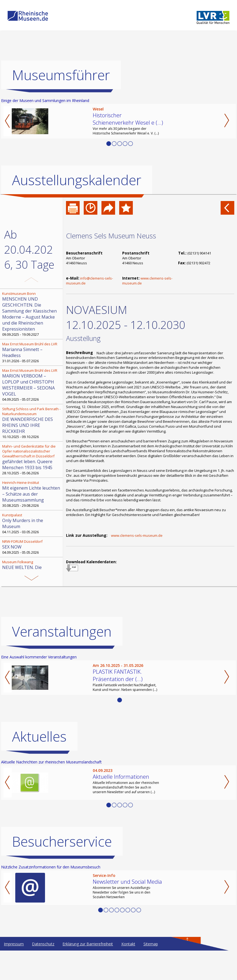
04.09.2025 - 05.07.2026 (32, 385)
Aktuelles (39, 736)
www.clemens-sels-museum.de (137, 535)
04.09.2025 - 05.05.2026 (32, 547)
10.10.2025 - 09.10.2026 (32, 423)
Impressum (14, 944)
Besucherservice (62, 841)
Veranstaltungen (62, 631)
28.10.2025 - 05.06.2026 (32, 460)
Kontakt (128, 944)
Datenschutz (43, 944)
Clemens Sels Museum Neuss (111, 236)
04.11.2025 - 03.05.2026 (32, 523)
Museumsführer (61, 75)
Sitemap (151, 944)
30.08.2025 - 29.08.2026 (32, 494)
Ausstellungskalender (77, 180)
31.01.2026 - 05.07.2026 (32, 352)
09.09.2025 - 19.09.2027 (32, 314)
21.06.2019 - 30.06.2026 (32, 570)
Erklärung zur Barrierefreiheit (88, 944)
